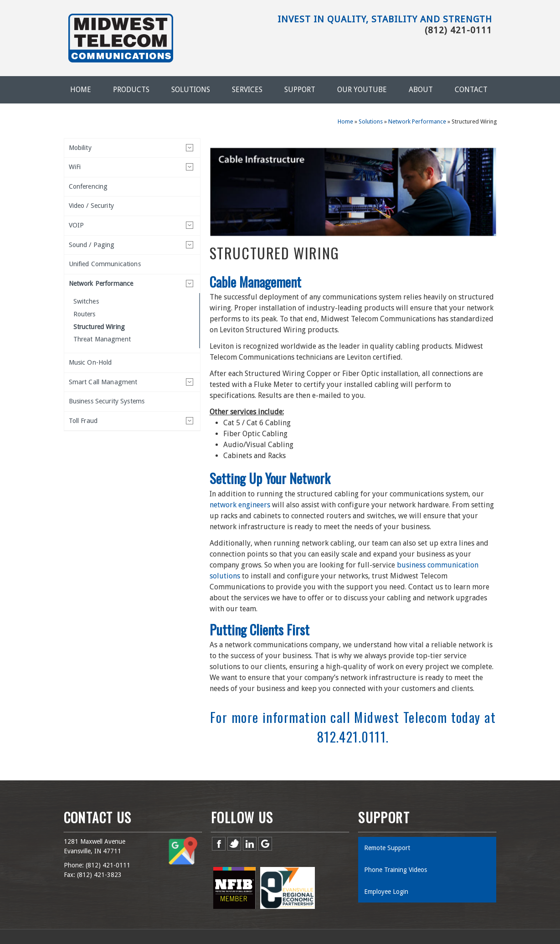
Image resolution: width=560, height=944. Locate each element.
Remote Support (387, 848)
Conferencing (88, 186)
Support (300, 90)
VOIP (77, 225)
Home (81, 90)
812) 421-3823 (100, 875)
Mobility (80, 148)
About (421, 90)
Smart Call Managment (103, 382)
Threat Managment (102, 339)
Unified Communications (105, 264)
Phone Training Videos (396, 870)
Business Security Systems (107, 401)
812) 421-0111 (109, 865)
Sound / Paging (92, 245)
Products (131, 90)
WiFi (75, 167)
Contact (471, 90)
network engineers (240, 505)
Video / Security (91, 206)
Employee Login (386, 892)
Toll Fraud (83, 421)
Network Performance (417, 121)
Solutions (191, 90)
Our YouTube (362, 90)
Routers (85, 314)
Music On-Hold (90, 362)
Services (247, 90)
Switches (86, 301)
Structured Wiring (99, 327)
